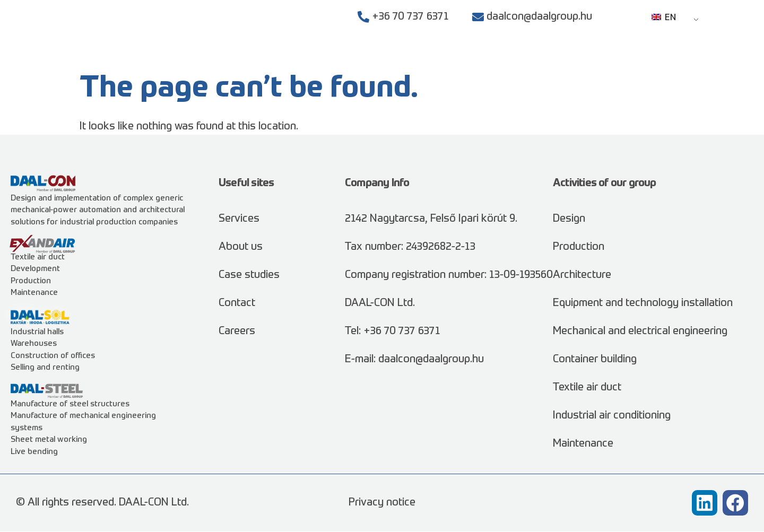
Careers (635, 58)
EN (664, 18)
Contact (688, 58)
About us (579, 58)
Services (438, 58)
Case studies (511, 58)
